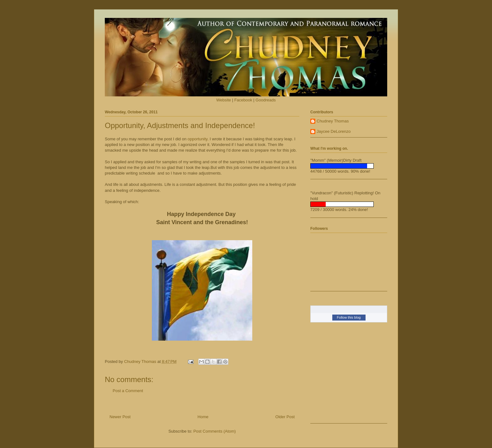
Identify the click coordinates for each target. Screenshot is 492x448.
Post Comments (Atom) (214, 431)
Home (203, 417)
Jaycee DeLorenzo (334, 131)
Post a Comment (128, 391)
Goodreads (265, 100)
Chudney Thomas (333, 121)
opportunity (198, 139)
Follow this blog (349, 317)
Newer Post (120, 417)
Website (224, 100)
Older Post (285, 417)
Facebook (243, 100)
